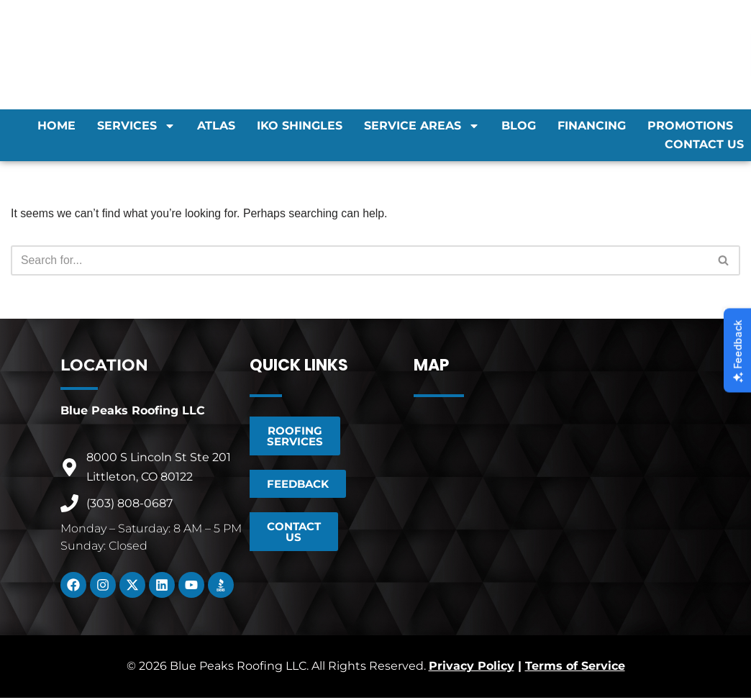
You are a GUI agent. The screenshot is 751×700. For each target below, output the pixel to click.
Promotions (690, 126)
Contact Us (704, 144)
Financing (592, 126)
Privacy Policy (472, 669)
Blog (519, 126)
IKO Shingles (300, 126)
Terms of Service (575, 669)
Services (136, 126)
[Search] (359, 260)
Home (56, 126)
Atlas (216, 126)
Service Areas (422, 126)
